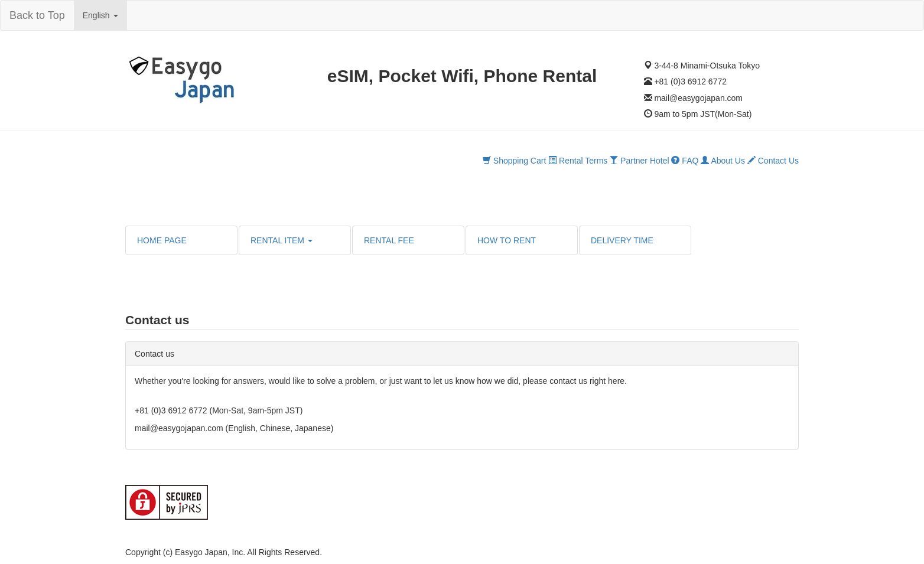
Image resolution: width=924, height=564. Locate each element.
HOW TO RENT (507, 240)
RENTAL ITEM (282, 240)
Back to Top (37, 15)
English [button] (100, 15)
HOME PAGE (162, 240)
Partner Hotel (639, 161)
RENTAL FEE (389, 240)
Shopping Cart (514, 161)
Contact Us (773, 161)
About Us (723, 161)
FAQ (685, 161)
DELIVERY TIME (622, 240)
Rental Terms (578, 161)
